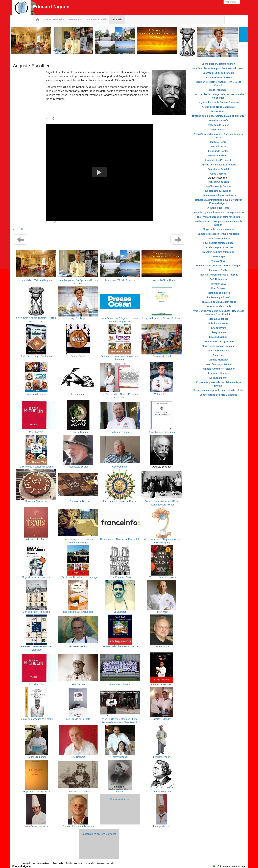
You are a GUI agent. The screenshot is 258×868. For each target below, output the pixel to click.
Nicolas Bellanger (162, 719)
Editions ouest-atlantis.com (231, 866)
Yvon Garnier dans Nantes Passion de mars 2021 (218, 136)
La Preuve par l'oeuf (162, 684)
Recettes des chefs (97, 19)
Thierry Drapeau (120, 757)
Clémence (120, 792)
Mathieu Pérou (162, 394)
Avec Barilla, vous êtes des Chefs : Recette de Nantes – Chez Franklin (218, 313)
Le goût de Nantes (78, 432)
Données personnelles (106, 863)
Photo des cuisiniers (120, 684)
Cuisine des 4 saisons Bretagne (36, 467)
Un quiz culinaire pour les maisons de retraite (218, 390)
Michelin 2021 (36, 432)
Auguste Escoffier (162, 467)
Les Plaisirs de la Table (78, 719)
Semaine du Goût (162, 356)
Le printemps (78, 394)
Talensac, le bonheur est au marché (120, 646)
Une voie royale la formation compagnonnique (218, 212)
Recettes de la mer (36, 394)
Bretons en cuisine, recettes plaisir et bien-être (218, 116)
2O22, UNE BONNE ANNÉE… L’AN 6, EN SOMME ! (218, 84)
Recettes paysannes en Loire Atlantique (218, 266)
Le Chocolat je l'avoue (78, 501)
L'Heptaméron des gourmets (36, 792)
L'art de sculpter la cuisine (36, 612)
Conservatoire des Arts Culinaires (99, 834)
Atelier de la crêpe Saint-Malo (36, 356)
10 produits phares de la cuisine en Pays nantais (218, 384)
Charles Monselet (162, 792)
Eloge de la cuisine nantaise (36, 577)
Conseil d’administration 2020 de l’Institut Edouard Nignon (218, 202)
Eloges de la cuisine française (218, 346)
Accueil (26, 863)
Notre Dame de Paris (120, 577)
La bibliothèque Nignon (218, 191)
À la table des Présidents (162, 432)
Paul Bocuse (78, 684)
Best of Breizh (78, 356)
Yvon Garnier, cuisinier (36, 826)
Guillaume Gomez (120, 432)
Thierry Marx (162, 612)
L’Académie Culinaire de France (120, 501)
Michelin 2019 (36, 684)
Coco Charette (120, 467)
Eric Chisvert (78, 757)
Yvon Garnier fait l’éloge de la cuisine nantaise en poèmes (218, 96)
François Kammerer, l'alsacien (78, 826)
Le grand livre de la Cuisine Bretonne (162, 318)
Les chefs (117, 19)
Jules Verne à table (78, 792)
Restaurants (75, 19)
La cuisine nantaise (54, 19)
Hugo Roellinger (78, 318)
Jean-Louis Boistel (78, 467)
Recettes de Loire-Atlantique (78, 612)
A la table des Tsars (36, 539)
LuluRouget (120, 612)
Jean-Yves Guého (78, 646)
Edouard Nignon (162, 757)
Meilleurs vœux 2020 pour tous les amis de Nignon (218, 223)
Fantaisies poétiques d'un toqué (36, 719)
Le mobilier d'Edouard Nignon (36, 280)
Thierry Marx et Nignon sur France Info (120, 539)
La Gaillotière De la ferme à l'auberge (78, 577)
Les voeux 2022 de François (120, 280)
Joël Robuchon (162, 646)
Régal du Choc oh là (36, 501)
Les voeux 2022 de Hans (162, 280)
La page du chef (162, 826)
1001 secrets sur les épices (162, 577)
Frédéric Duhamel (36, 757)
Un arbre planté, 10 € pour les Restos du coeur (218, 68)
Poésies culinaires (120, 799)
